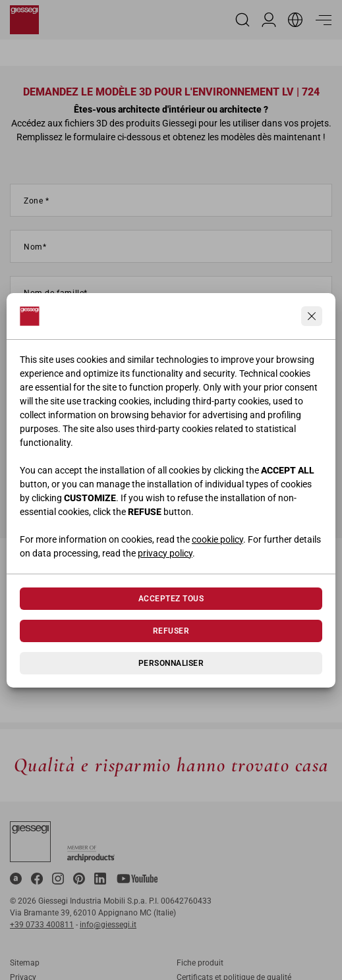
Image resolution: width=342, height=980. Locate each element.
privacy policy (165, 553)
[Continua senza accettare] (312, 316)
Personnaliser (171, 663)
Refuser (171, 631)
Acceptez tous (171, 599)
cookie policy (217, 539)
